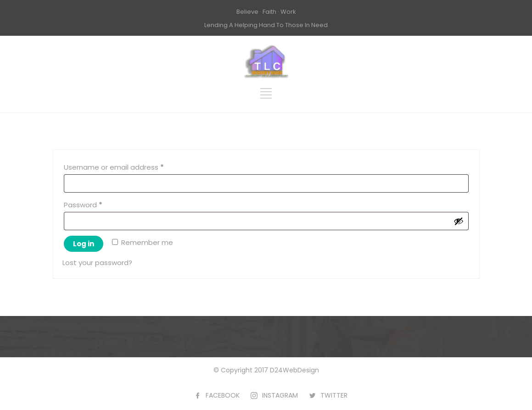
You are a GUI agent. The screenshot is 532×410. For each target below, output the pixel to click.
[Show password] (459, 221)
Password (98, 204)
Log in (84, 244)
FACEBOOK (223, 395)
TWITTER (334, 395)
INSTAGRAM (280, 395)
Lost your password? (97, 263)
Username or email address (129, 166)
